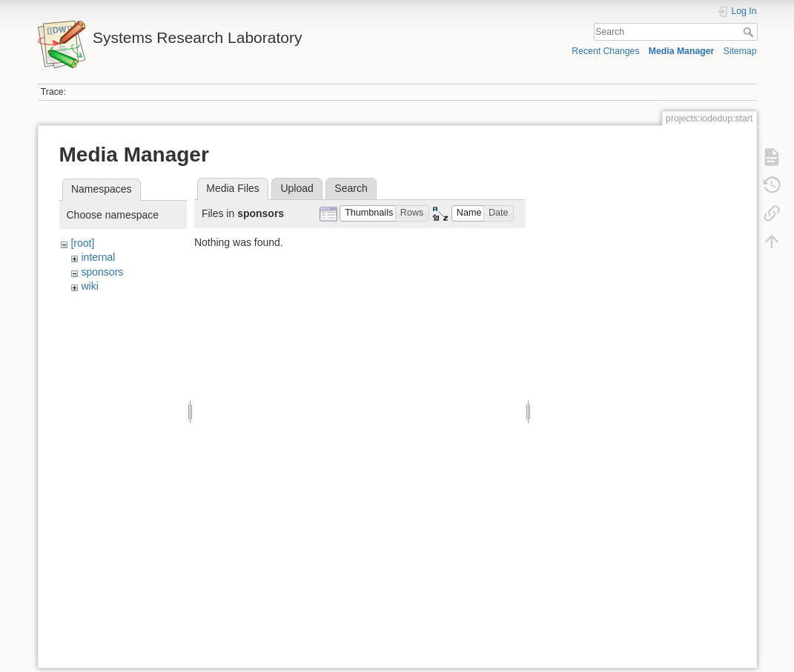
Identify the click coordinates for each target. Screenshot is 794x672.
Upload (297, 188)
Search (750, 32)
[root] (82, 243)
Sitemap (740, 51)
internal (98, 257)
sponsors (102, 272)
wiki (89, 286)
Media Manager (682, 51)
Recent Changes (605, 51)
